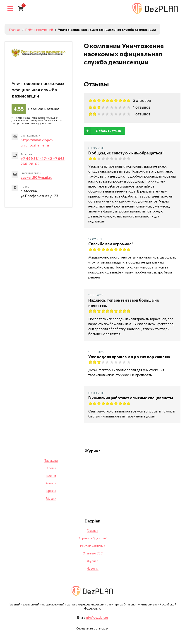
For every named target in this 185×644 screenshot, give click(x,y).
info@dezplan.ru (97, 617)
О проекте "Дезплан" (93, 538)
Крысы (51, 491)
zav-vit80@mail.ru (36, 177)
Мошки (51, 498)
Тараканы (51, 461)
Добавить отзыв (102, 131)
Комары (51, 483)
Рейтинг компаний (93, 546)
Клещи (51, 476)
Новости (93, 568)
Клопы (51, 468)
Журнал (93, 561)
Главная (92, 531)
